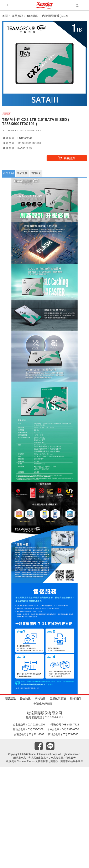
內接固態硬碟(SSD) (55, 16)
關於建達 (10, 698)
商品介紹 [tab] (9, 173)
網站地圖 (40, 698)
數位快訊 (25, 698)
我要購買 (67, 158)
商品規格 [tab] (22, 173)
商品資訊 (17, 16)
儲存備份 (33, 16)
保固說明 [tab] (36, 173)
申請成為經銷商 (43, 704)
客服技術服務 (58, 698)
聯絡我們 (75, 698)
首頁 (5, 16)
